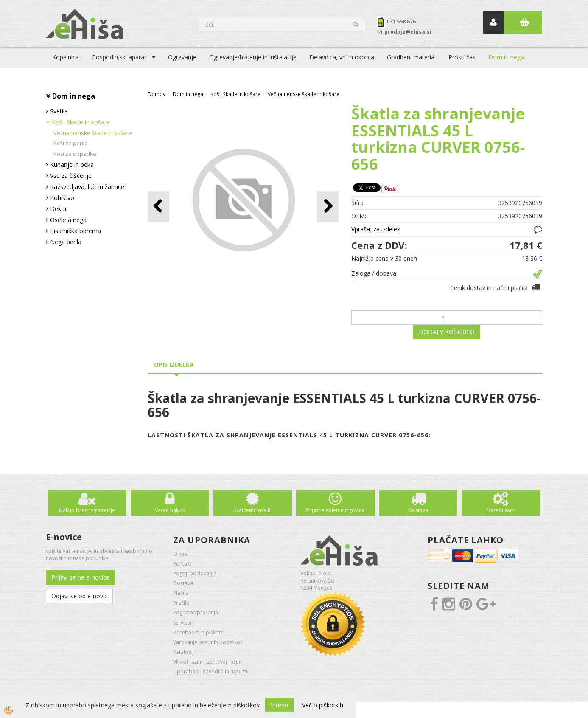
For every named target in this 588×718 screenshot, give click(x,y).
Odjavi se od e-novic (79, 596)
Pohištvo (62, 198)
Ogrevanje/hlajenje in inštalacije (253, 57)
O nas (180, 554)
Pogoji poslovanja (195, 573)
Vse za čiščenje (71, 176)
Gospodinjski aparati (120, 57)
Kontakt (182, 564)
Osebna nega (68, 220)
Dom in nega (506, 57)
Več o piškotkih (323, 705)
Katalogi (183, 652)
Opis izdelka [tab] (174, 365)
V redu (279, 705)
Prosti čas (462, 57)
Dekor (59, 209)
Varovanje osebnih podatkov (208, 642)
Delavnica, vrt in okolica (342, 57)
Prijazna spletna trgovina (335, 510)
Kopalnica (66, 57)
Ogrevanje (182, 57)
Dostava (418, 510)
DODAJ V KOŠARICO (447, 332)
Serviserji (184, 623)
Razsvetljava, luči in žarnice (87, 187)
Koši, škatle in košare (81, 122)
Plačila (181, 593)
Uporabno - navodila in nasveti (210, 672)
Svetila (59, 111)
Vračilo (181, 603)
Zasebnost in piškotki (199, 632)
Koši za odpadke (75, 154)
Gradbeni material (411, 57)
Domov (157, 94)
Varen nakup (170, 510)
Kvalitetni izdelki (252, 510)
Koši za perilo (71, 143)
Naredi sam (501, 510)
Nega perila (66, 242)
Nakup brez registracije (87, 510)
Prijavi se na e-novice (80, 577)
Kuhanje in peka (72, 165)
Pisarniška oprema (76, 231)
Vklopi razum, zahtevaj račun (207, 662)
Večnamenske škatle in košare (93, 133)
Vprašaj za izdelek (376, 229)
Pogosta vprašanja (196, 612)
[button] (328, 207)
